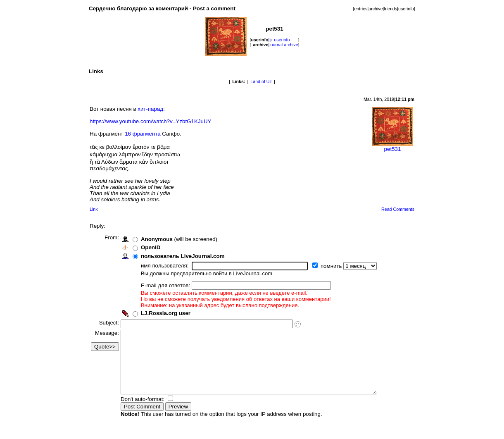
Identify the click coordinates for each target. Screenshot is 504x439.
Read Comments (398, 209)
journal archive (284, 45)
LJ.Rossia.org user (169, 313)
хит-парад (150, 109)
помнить (335, 266)
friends (390, 9)
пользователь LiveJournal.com (186, 256)
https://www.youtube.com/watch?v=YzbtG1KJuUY (150, 121)
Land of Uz (261, 81)
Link (94, 209)
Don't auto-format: (147, 412)
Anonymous (160, 239)
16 (128, 134)
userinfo (406, 9)
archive (376, 9)
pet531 (392, 147)
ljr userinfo (279, 40)
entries (361, 9)
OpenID (154, 247)
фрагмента (147, 134)
